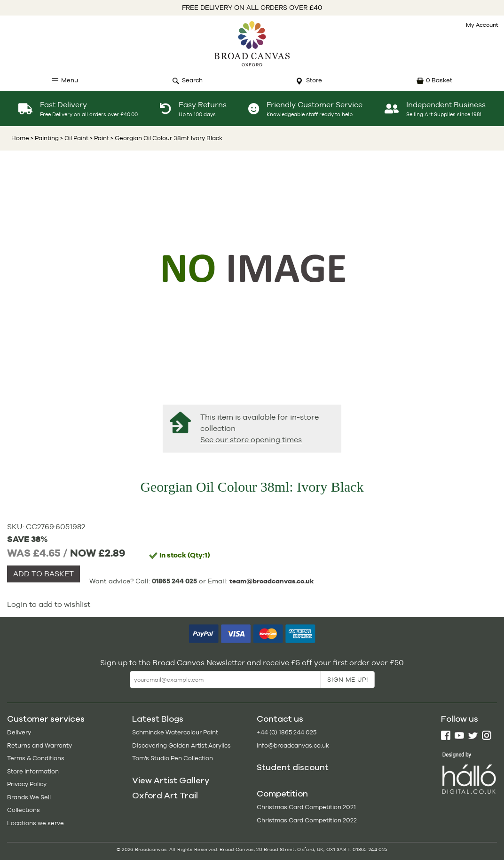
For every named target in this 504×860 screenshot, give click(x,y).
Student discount (293, 767)
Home (20, 138)
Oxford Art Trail (165, 796)
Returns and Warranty (39, 745)
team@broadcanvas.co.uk (272, 581)
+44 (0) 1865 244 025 (287, 732)
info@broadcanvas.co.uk (293, 745)
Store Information (33, 771)
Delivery (19, 732)
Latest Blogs (158, 719)
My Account (482, 25)
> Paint (99, 138)
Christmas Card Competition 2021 (306, 807)
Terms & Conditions (36, 758)
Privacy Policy (27, 784)
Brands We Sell (29, 797)
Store (314, 80)
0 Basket (439, 80)
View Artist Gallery (171, 780)
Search (192, 80)
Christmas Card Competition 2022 (307, 820)
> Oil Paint (74, 138)
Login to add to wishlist (49, 604)
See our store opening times (251, 440)
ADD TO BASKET (43, 574)
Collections (24, 810)
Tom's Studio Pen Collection (173, 758)
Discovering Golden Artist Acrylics (181, 745)
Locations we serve (35, 823)
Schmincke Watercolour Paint (175, 732)
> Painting (45, 138)
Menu (70, 80)
